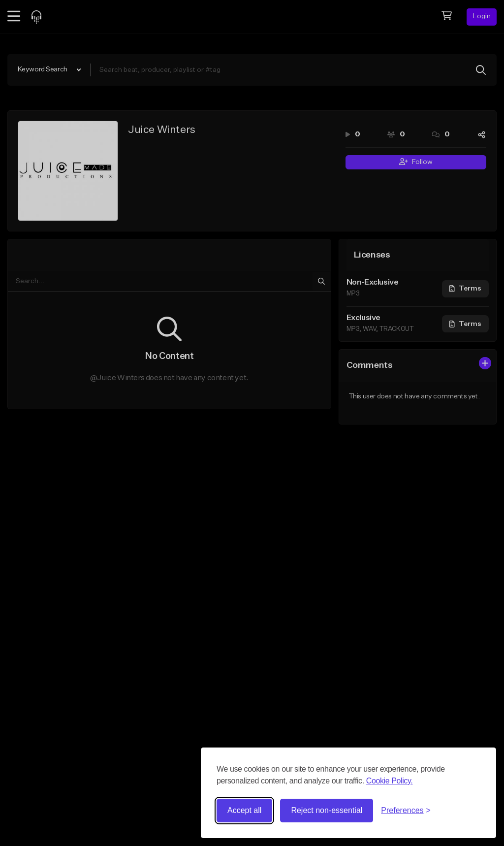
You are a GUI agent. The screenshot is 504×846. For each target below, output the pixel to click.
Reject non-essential (327, 810)
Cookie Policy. (390, 781)
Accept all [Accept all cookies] (244, 810)
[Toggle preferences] (406, 811)
